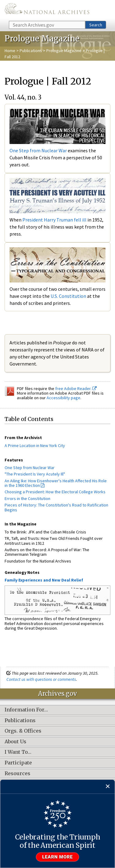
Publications (31, 51)
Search (96, 25)
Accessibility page (63, 398)
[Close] (108, 787)
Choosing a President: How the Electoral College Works (55, 492)
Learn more (58, 857)
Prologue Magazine (64, 51)
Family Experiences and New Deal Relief (44, 580)
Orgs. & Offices (23, 731)
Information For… (26, 710)
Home (10, 51)
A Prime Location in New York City (35, 445)
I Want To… (18, 752)
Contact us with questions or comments (41, 679)
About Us (15, 742)
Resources (17, 774)
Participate (18, 763)
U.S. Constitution (68, 296)
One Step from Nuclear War (38, 150)
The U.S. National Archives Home (47, 10)
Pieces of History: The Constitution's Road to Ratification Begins (56, 507)
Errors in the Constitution (27, 498)
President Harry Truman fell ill (54, 220)
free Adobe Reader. (76, 389)
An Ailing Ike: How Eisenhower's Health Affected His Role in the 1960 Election (56, 483)
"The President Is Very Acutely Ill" (35, 474)
